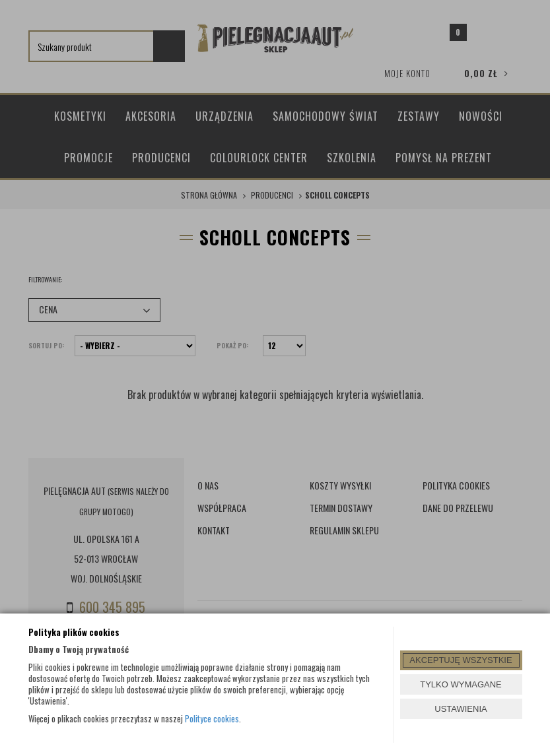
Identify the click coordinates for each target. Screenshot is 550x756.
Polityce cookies (212, 718)
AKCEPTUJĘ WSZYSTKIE (461, 660)
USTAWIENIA (461, 709)
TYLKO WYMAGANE (461, 684)
